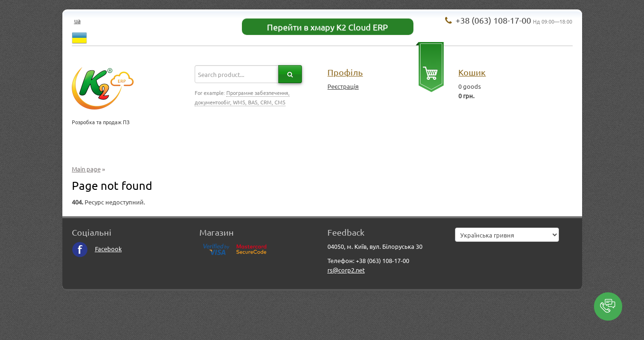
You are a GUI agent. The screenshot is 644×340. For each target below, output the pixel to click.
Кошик (472, 72)
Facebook (97, 249)
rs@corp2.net (346, 270)
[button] (608, 306)
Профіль (345, 72)
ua (77, 21)
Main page (86, 169)
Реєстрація (343, 86)
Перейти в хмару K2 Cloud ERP (327, 27)
